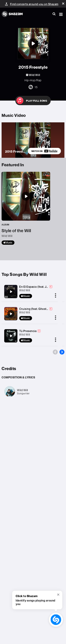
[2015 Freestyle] (33, 44)
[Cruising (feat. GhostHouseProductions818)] (11, 314)
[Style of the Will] (26, 208)
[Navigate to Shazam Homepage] (14, 14)
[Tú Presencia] (11, 336)
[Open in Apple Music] (33, 101)
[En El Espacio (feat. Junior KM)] (11, 292)
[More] (56, 296)
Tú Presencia (28, 331)
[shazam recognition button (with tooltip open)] (56, 620)
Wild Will (25, 290)
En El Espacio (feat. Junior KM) (39, 287)
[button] (63, 4)
